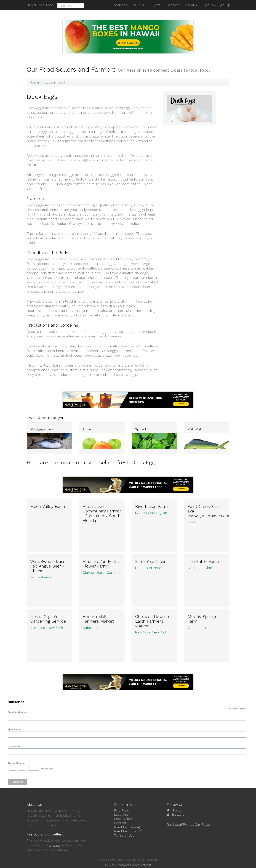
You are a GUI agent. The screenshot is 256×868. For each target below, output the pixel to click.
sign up (55, 845)
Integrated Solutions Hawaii (133, 865)
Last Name (14, 746)
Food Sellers (123, 819)
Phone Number (17, 763)
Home (34, 82)
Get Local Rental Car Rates (189, 824)
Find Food (122, 810)
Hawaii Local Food (40, 5)
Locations (121, 814)
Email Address (17, 712)
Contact (120, 823)
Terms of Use (124, 835)
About (191, 5)
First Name (14, 729)
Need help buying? (128, 831)
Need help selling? (128, 827)
